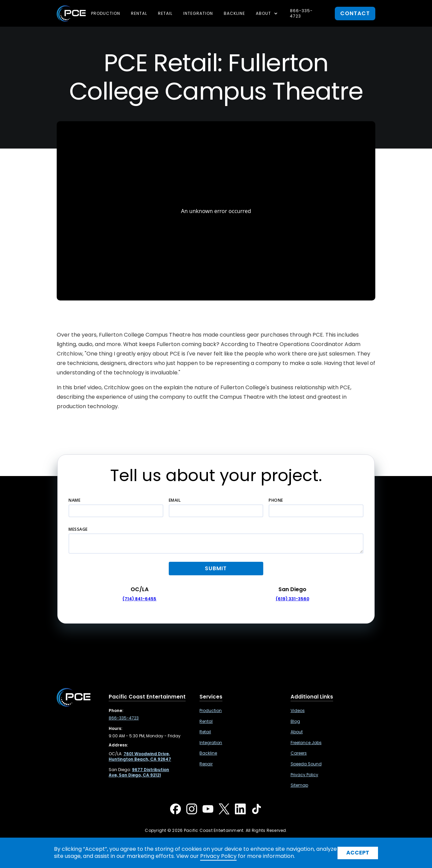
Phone (276, 500)
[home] (71, 14)
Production (106, 13)
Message (78, 529)
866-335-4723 (301, 13)
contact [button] (355, 13)
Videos (298, 711)
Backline (234, 13)
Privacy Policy (304, 775)
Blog (295, 721)
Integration (198, 13)
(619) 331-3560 (292, 599)
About (297, 732)
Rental (139, 13)
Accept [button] (358, 853)
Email (175, 500)
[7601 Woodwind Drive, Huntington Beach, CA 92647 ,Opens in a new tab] (140, 756)
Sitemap (299, 785)
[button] (267, 14)
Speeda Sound (306, 764)
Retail (165, 13)
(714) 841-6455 (139, 599)
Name (74, 500)
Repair (206, 764)
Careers (299, 753)
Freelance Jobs (306, 743)
